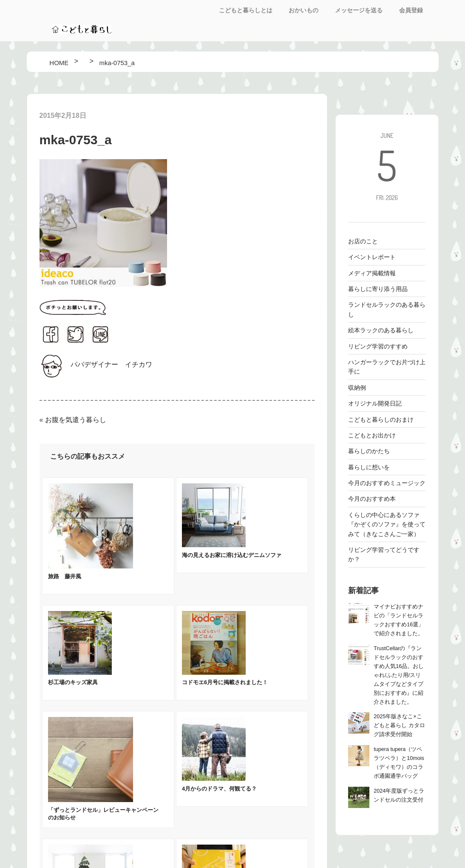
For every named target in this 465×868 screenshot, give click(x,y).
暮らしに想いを (369, 467)
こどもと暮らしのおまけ (381, 420)
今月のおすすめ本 (372, 499)
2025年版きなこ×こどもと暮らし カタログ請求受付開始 (399, 725)
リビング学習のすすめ (378, 346)
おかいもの (303, 10)
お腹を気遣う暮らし (76, 420)
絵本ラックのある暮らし (381, 330)
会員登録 (411, 10)
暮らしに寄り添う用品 (378, 289)
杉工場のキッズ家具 (73, 682)
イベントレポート (372, 257)
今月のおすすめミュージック (387, 483)
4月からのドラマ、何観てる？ (219, 789)
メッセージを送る (359, 10)
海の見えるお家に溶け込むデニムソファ (232, 555)
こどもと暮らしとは (246, 10)
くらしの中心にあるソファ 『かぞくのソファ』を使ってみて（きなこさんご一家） (387, 524)
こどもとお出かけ (372, 435)
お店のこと (363, 241)
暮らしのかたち (369, 451)
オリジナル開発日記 (375, 403)
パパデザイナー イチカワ (111, 364)
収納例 (357, 388)
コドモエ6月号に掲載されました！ (225, 682)
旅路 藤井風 (65, 576)
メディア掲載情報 (372, 273)
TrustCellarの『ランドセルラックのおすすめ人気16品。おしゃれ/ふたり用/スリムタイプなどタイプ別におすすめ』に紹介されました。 (399, 675)
